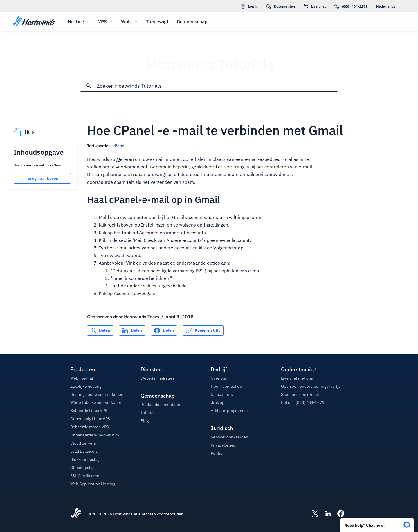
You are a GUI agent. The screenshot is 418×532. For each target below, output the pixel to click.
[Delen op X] (100, 330)
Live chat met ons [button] (297, 378)
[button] (377, 523)
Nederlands (390, 6)
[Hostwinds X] (312, 514)
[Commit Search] (89, 86)
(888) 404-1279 (351, 6)
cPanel (119, 146)
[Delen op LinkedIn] (132, 330)
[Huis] (34, 21)
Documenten (281, 6)
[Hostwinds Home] (76, 514)
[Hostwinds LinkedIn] (325, 514)
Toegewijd (157, 21)
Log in (249, 6)
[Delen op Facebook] (164, 330)
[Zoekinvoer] (217, 86)
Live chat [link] (315, 6)
